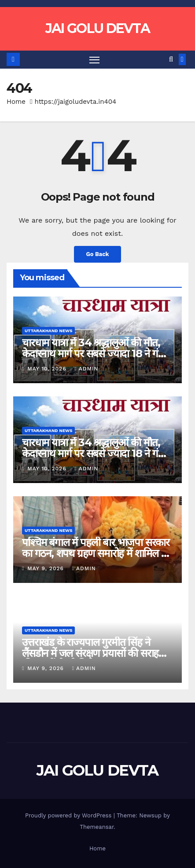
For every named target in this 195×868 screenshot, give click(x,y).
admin (86, 369)
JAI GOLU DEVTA (97, 28)
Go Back (98, 254)
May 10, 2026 (48, 369)
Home (16, 102)
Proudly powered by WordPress (69, 815)
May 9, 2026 (46, 568)
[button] (171, 59)
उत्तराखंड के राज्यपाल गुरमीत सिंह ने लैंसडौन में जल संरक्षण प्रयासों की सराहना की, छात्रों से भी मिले (94, 653)
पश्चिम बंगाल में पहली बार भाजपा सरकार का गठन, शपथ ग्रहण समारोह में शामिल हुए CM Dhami (97, 553)
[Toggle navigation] (95, 60)
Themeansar (97, 827)
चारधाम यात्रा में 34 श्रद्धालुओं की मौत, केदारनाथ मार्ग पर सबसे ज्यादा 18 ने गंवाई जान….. (96, 353)
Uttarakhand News (48, 331)
